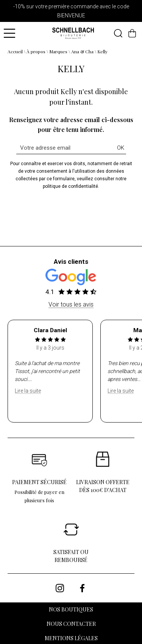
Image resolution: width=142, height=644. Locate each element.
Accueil (15, 51)
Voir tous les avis (71, 304)
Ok (121, 148)
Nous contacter (71, 624)
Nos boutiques (71, 609)
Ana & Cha (82, 51)
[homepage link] (73, 33)
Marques (58, 51)
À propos (36, 51)
